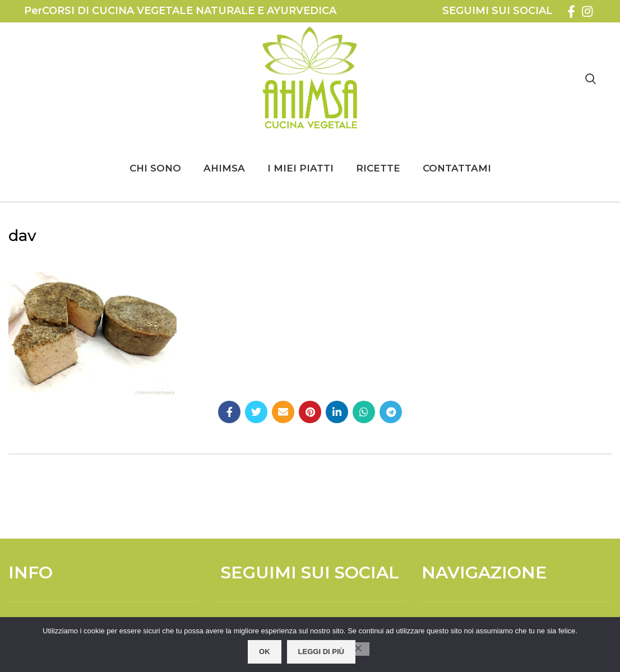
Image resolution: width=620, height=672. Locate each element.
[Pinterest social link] (310, 412)
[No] (358, 649)
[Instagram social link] (587, 11)
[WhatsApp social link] (364, 412)
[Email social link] (283, 412)
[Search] (591, 78)
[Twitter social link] (256, 412)
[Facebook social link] (571, 11)
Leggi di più (321, 652)
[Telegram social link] (391, 412)
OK (265, 652)
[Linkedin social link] (337, 412)
